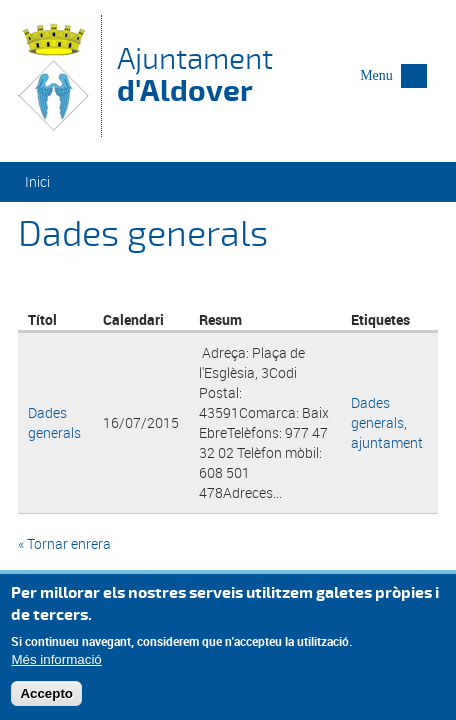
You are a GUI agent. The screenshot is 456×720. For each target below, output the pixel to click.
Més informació (56, 663)
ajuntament (387, 442)
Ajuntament (195, 74)
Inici (37, 181)
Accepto (46, 697)
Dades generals (54, 422)
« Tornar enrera (64, 543)
